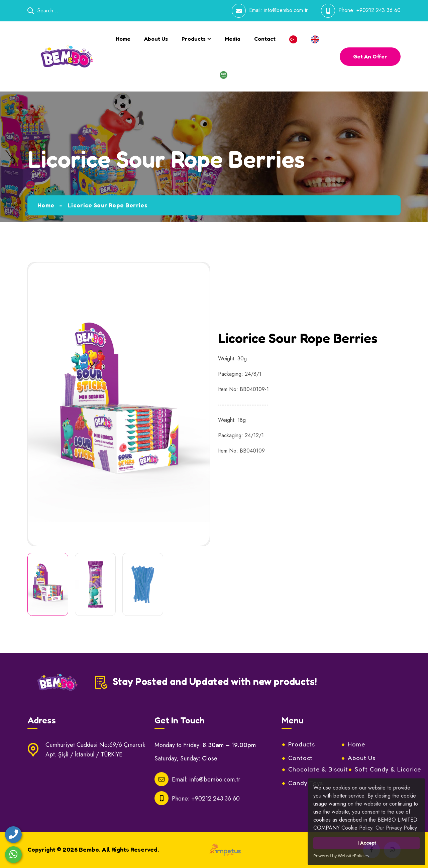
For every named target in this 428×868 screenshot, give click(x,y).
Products (194, 39)
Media (233, 39)
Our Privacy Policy (396, 828)
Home (123, 39)
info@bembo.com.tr (286, 10)
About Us (156, 39)
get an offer (370, 56)
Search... (43, 11)
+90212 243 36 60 (379, 10)
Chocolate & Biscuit (318, 769)
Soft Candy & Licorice (388, 769)
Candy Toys (306, 783)
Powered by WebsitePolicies (341, 856)
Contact (265, 39)
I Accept (367, 843)
